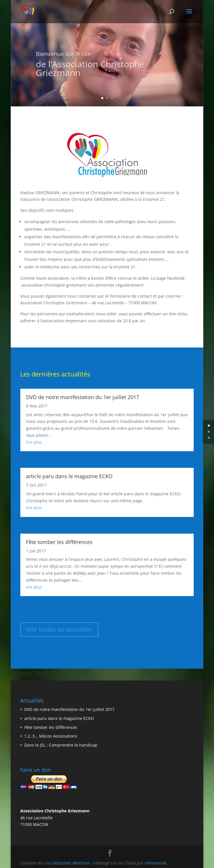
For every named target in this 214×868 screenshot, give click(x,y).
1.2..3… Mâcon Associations (51, 736)
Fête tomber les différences (59, 542)
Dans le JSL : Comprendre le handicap (61, 745)
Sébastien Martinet (71, 863)
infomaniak (155, 863)
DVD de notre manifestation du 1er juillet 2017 (83, 397)
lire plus (34, 442)
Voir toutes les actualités (59, 629)
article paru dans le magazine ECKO (69, 476)
